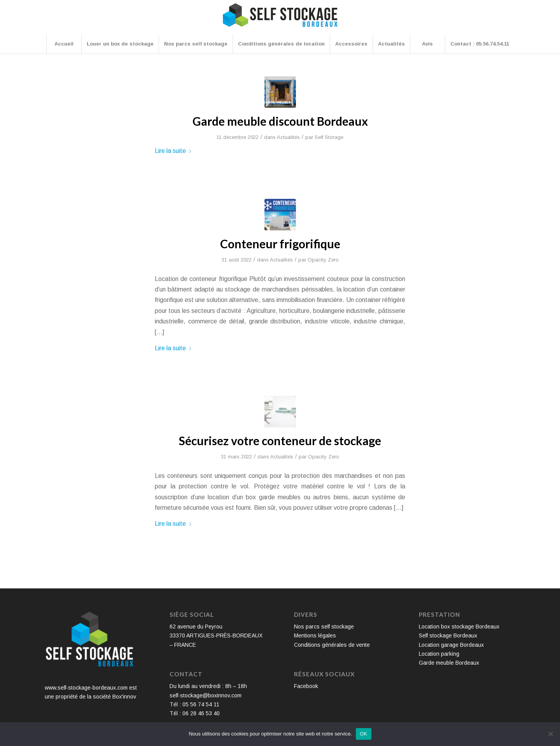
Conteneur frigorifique (280, 244)
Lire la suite (173, 151)
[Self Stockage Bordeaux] (280, 20)
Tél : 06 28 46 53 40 (195, 713)
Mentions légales (315, 635)
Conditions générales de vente (332, 645)
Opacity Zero (323, 260)
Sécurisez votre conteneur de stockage (280, 441)
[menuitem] (64, 44)
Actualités (288, 137)
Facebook (306, 686)
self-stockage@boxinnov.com (206, 695)
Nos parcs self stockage (324, 627)
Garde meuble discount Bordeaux (280, 121)
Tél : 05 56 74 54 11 (194, 704)
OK (363, 734)
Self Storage (329, 137)
